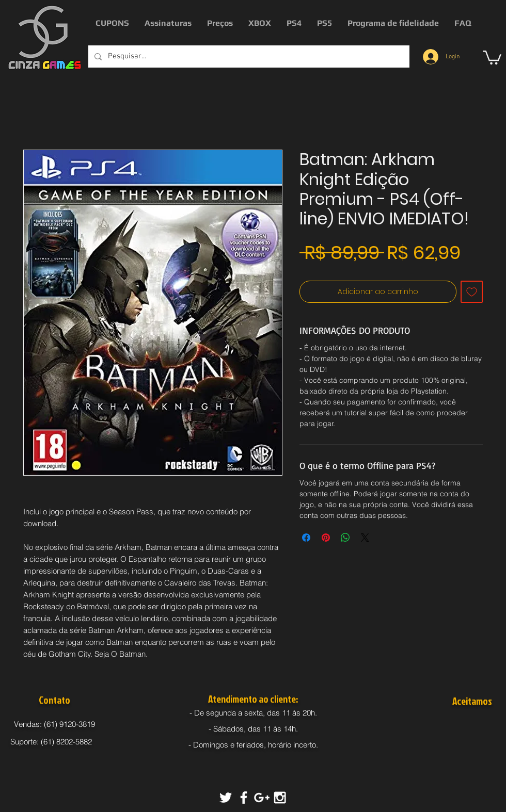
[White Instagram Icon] (280, 798)
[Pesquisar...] (248, 56)
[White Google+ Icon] (262, 798)
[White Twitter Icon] (226, 798)
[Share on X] (365, 538)
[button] (492, 57)
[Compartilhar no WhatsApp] (345, 538)
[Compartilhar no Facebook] (306, 538)
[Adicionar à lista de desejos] (472, 292)
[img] (455, 726)
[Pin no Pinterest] (326, 538)
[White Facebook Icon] (244, 798)
